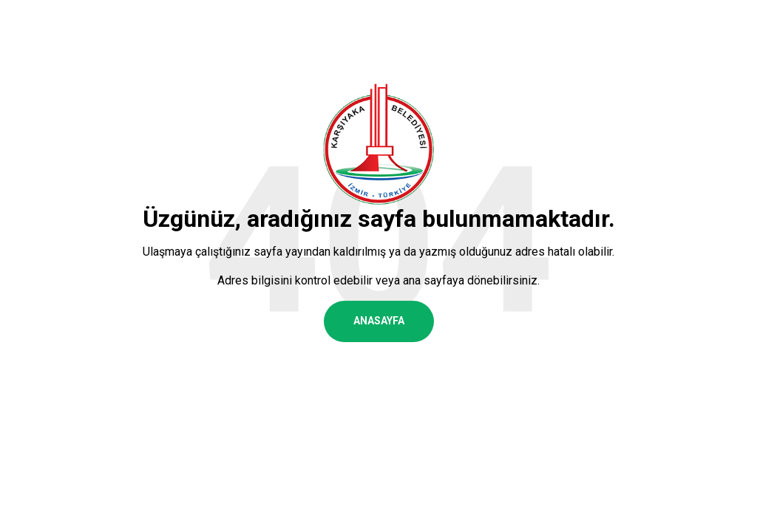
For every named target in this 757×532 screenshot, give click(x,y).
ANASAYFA (379, 321)
